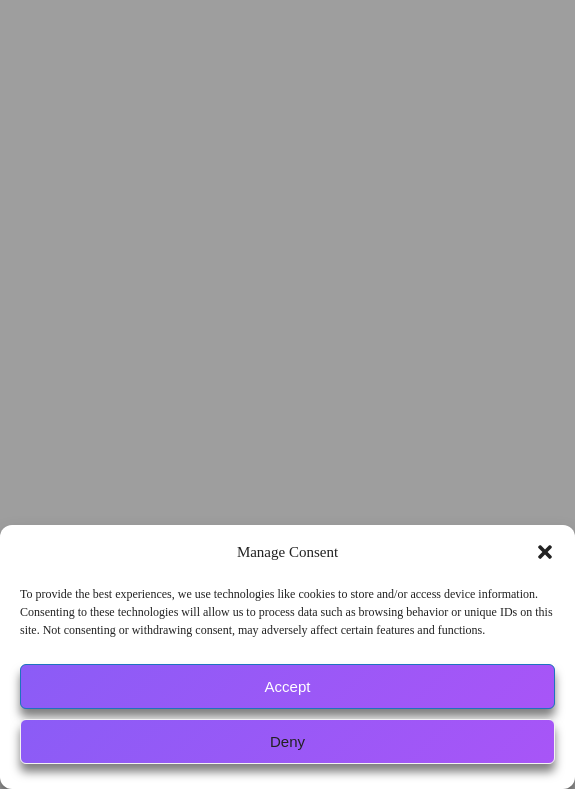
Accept (288, 686)
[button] (545, 552)
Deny (287, 741)
